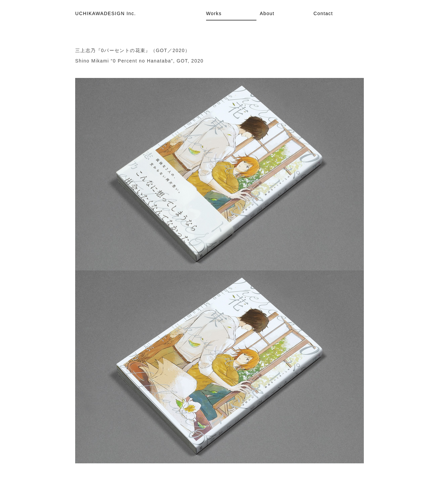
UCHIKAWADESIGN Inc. (106, 13)
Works (214, 13)
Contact (323, 13)
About (267, 13)
